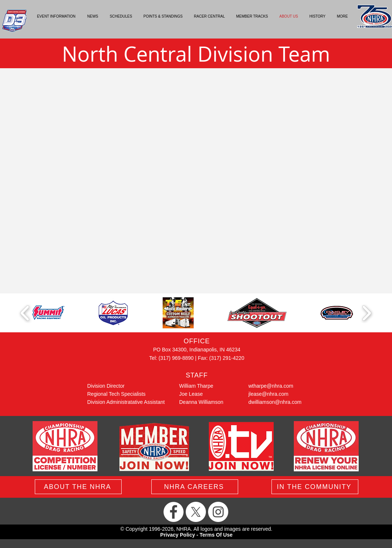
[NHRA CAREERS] (195, 487)
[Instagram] (218, 512)
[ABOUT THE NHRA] (78, 487)
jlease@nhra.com (268, 394)
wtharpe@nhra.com (271, 386)
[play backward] (25, 313)
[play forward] (367, 313)
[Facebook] (173, 512)
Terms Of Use (216, 535)
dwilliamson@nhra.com (275, 402)
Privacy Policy (177, 535)
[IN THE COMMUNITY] (315, 487)
